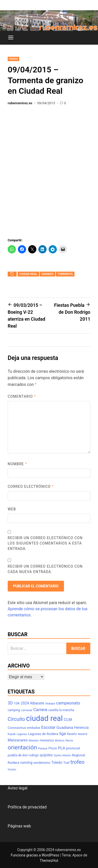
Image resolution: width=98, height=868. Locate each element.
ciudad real (28, 274)
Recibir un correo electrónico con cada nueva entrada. (45, 569)
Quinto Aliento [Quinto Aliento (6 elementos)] (62, 755)
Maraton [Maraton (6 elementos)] (34, 741)
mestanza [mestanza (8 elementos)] (47, 740)
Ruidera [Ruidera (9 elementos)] (13, 763)
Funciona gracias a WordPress (35, 855)
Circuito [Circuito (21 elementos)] (16, 719)
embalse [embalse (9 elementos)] (34, 728)
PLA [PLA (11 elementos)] (62, 748)
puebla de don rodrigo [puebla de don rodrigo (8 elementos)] (23, 755)
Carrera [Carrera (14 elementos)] (40, 710)
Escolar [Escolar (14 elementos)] (48, 727)
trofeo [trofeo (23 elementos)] (77, 762)
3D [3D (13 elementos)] (10, 703)
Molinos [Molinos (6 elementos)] (60, 741)
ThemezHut (49, 861)
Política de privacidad (27, 807)
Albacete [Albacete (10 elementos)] (37, 703)
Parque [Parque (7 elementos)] (43, 748)
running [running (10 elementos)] (26, 762)
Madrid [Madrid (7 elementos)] (83, 734)
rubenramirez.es (20, 103)
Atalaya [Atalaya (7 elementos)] (50, 703)
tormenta (65, 274)
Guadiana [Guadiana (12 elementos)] (65, 728)
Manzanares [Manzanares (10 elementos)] (18, 740)
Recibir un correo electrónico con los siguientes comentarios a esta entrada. (45, 543)
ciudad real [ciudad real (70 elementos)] (44, 718)
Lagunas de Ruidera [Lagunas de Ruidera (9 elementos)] (43, 734)
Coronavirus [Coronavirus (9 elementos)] (17, 728)
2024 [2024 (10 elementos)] (25, 703)
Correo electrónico (31, 487)
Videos (13, 59)
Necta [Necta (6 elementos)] (69, 741)
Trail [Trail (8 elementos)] (66, 763)
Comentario (22, 396)
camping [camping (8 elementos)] (14, 710)
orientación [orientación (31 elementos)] (22, 747)
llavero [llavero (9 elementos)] (72, 734)
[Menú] (11, 38)
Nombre (17, 464)
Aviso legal (18, 788)
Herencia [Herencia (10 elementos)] (81, 728)
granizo (48, 274)
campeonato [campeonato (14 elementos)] (68, 703)
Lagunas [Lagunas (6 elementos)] (22, 734)
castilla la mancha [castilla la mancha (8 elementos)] (61, 710)
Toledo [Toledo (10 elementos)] (57, 762)
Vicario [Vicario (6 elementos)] (12, 770)
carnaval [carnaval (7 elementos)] (27, 710)
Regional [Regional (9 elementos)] (79, 755)
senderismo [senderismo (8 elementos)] (42, 763)
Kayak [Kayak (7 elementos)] (12, 734)
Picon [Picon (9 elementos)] (53, 748)
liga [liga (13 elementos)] (63, 734)
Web (12, 509)
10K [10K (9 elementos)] (17, 703)
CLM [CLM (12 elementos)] (68, 720)
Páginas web (19, 826)
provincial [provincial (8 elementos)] (73, 748)
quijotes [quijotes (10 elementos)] (46, 755)
